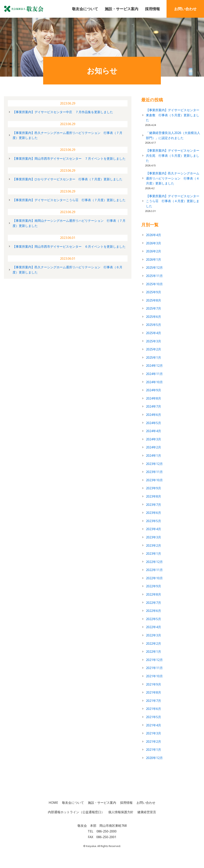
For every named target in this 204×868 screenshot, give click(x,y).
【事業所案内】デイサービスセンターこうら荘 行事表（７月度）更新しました (69, 200)
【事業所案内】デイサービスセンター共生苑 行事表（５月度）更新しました (173, 155)
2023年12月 (154, 464)
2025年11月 (154, 276)
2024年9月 (153, 390)
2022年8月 (153, 594)
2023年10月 (154, 480)
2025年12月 (154, 268)
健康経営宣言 (147, 812)
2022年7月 (153, 603)
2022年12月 (154, 562)
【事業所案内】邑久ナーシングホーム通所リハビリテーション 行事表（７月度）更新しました (67, 135)
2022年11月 (154, 570)
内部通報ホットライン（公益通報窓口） (76, 812)
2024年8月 (153, 398)
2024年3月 (153, 439)
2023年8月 (153, 496)
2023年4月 (153, 529)
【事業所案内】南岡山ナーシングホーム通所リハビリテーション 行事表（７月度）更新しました (69, 223)
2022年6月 (153, 611)
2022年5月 (153, 619)
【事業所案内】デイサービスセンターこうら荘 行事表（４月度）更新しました (173, 201)
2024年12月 (154, 366)
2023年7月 (153, 505)
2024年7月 (153, 406)
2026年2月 (153, 251)
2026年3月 (153, 243)
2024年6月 (153, 415)
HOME (53, 803)
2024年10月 (154, 382)
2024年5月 (153, 423)
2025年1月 (153, 357)
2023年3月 (153, 537)
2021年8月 (153, 692)
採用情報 (152, 9)
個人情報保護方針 (121, 812)
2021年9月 (153, 684)
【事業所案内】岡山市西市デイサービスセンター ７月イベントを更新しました (69, 159)
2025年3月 (153, 341)
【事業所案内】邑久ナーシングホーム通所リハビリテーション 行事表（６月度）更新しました (67, 270)
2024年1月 (153, 456)
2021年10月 (154, 676)
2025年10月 (154, 284)
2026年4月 (153, 235)
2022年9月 (153, 586)
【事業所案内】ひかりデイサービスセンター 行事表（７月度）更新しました (67, 179)
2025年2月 (153, 349)
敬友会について (85, 9)
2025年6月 (153, 317)
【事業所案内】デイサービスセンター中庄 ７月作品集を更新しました (63, 112)
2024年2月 (153, 447)
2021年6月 (153, 709)
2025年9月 (153, 292)
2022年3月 (153, 635)
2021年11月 (154, 668)
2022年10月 (154, 578)
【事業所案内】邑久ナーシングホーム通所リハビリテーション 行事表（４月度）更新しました (173, 178)
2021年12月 (154, 660)
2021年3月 (153, 733)
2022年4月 (153, 627)
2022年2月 (153, 643)
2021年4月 (153, 725)
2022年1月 (153, 652)
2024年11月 (154, 374)
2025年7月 (153, 308)
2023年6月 (153, 513)
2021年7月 (153, 701)
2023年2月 (153, 545)
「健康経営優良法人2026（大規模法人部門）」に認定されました (173, 135)
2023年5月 (153, 521)
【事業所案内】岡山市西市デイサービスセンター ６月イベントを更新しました (69, 247)
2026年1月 (153, 259)
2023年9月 (153, 488)
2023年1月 (153, 554)
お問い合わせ (185, 9)
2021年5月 (153, 717)
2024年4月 (153, 431)
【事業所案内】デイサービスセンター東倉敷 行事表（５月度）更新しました (173, 115)
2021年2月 (153, 742)
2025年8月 (153, 300)
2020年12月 (154, 758)
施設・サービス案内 (122, 9)
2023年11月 (154, 472)
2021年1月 (153, 750)
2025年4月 (153, 333)
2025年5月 (153, 325)
